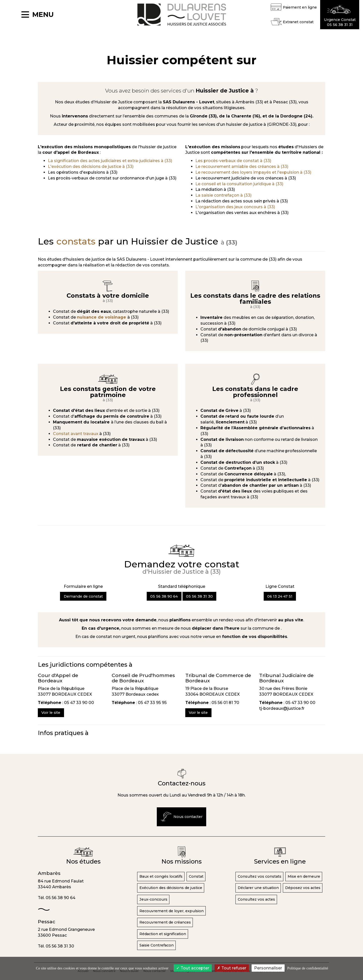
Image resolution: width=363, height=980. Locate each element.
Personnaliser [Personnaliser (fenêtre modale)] (268, 968)
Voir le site (51, 713)
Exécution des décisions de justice (171, 888)
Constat (196, 876)
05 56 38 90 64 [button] (164, 596)
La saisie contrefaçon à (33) (223, 195)
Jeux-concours (153, 899)
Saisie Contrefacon (157, 945)
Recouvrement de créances (165, 922)
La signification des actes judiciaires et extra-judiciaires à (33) (110, 161)
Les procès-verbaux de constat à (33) (233, 161)
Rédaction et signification (163, 934)
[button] (340, 15)
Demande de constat (83, 596)
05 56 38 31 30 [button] (199, 596)
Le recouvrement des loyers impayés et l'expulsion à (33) (253, 172)
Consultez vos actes (256, 899)
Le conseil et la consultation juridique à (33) (239, 184)
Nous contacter (182, 817)
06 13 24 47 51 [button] (280, 596)
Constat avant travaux (76, 434)
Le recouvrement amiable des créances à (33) (242, 166)
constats (76, 241)
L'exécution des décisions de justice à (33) (91, 166)
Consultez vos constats (260, 876)
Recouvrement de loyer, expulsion (172, 911)
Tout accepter (193, 968)
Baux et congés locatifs (161, 876)
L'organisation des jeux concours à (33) (235, 207)
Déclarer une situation (258, 888)
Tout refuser (232, 968)
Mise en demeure (304, 876)
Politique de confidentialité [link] (308, 968)
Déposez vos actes (303, 888)
